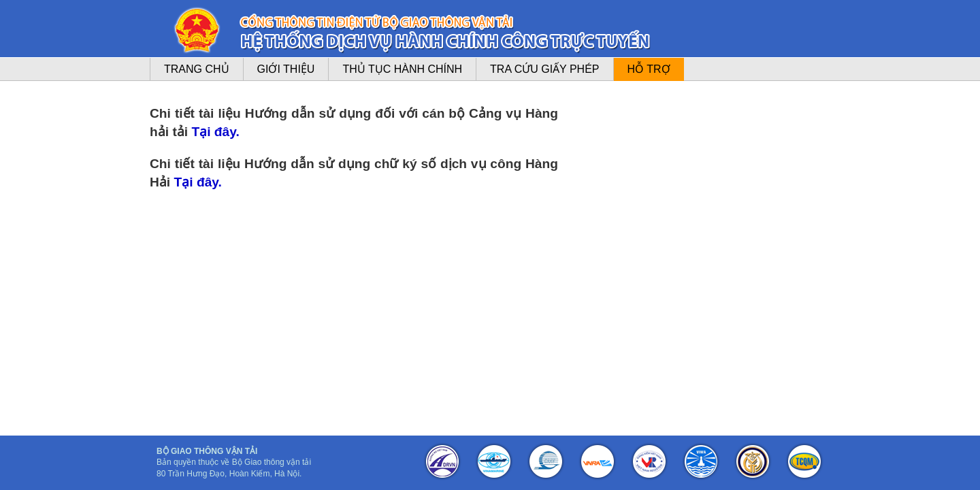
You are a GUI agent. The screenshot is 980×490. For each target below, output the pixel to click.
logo (197, 30)
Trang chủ (197, 69)
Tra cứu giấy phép (544, 69)
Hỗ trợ (649, 69)
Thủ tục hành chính (402, 69)
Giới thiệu (286, 69)
